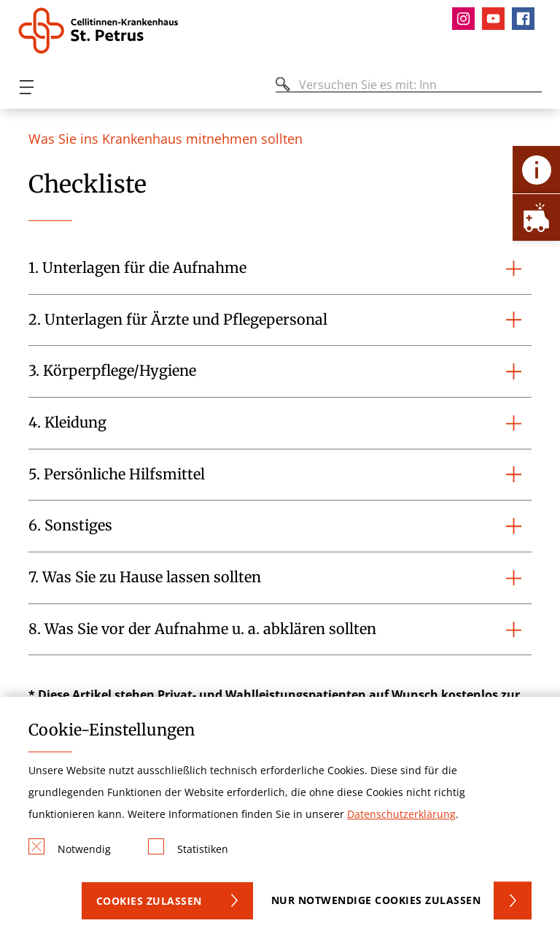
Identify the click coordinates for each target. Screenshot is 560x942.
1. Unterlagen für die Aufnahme (137, 268)
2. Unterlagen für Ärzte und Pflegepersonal (178, 320)
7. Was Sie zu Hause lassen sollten (145, 577)
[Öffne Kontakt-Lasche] (536, 170)
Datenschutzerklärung (401, 814)
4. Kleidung (67, 422)
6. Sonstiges (70, 525)
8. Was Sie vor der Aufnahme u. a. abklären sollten (202, 629)
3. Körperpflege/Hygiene (112, 371)
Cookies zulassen (149, 901)
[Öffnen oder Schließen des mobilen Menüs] (26, 87)
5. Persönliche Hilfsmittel (117, 474)
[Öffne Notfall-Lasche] (536, 217)
